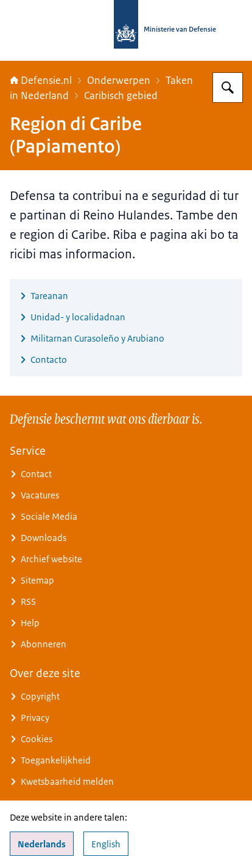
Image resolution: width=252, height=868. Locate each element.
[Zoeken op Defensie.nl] (228, 88)
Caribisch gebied (121, 95)
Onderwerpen (119, 80)
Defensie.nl (41, 80)
